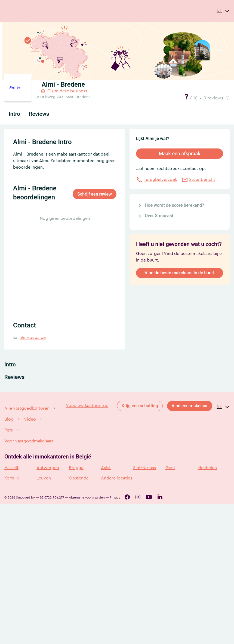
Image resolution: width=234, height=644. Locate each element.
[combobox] (223, 11)
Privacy (115, 497)
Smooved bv (25, 497)
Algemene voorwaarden (87, 497)
